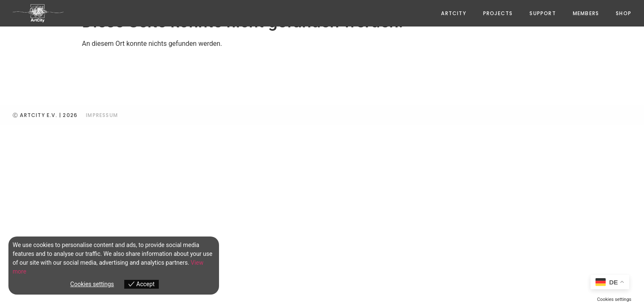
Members (586, 13)
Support (542, 13)
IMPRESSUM (102, 115)
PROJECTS (498, 13)
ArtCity (453, 13)
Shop (624, 13)
